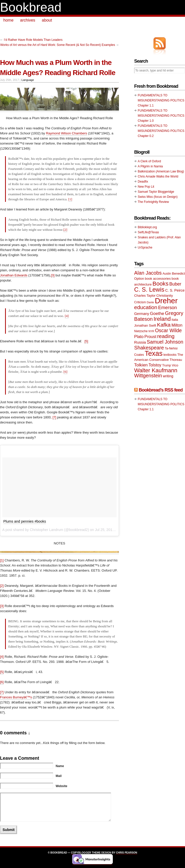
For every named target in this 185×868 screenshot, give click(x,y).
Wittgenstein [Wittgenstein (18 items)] (148, 376)
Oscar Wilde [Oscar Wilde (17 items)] (168, 331)
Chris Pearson (126, 853)
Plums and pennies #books (25, 521)
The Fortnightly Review (153, 202)
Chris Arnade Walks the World (158, 176)
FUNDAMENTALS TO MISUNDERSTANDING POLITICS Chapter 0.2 (161, 131)
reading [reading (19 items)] (166, 336)
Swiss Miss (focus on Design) (158, 197)
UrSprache (145, 247)
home (8, 20)
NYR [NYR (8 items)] (151, 331)
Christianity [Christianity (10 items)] (165, 296)
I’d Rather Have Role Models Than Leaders (33, 40)
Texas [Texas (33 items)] (154, 353)
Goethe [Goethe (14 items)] (157, 314)
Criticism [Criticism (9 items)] (140, 302)
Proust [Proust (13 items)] (150, 336)
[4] (67, 316)
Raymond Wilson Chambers (67, 133)
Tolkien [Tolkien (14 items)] (141, 365)
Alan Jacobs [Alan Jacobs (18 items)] (148, 273)
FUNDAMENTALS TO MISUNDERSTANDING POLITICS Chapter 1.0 (161, 116)
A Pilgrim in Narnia (150, 166)
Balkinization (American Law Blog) (161, 171)
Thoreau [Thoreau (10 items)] (176, 360)
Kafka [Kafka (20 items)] (164, 325)
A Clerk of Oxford (149, 161)
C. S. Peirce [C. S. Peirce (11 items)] (175, 290)
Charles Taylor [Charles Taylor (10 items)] (145, 296)
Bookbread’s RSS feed (161, 390)
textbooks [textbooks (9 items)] (170, 355)
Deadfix (143, 182)
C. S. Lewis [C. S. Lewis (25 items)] (149, 290)
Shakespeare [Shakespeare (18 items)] (149, 348)
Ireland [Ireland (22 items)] (162, 319)
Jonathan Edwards (14, 275)
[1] (70, 199)
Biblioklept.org (147, 227)
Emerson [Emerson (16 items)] (167, 307)
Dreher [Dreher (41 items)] (166, 301)
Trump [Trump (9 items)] (166, 365)
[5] (86, 341)
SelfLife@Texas (148, 232)
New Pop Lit (146, 187)
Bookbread (31, 7)
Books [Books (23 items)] (160, 284)
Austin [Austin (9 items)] (167, 274)
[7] (54, 417)
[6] (65, 372)
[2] (65, 230)
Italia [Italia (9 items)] (175, 320)
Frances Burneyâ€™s (16, 697)
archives (28, 20)
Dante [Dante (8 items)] (150, 302)
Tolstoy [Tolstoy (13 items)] (155, 365)
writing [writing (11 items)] (168, 376)
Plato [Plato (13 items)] (139, 336)
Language (28, 80)
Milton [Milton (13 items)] (177, 325)
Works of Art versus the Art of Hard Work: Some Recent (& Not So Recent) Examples (58, 45)
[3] (53, 275)
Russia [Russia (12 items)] (140, 342)
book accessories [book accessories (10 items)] (158, 279)
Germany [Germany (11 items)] (142, 314)
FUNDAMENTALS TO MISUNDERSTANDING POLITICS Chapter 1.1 (161, 100)
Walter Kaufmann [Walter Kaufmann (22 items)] (156, 370)
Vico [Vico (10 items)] (175, 365)
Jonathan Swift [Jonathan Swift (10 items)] (145, 325)
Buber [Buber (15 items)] (175, 284)
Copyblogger (81, 853)
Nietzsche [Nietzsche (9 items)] (141, 331)
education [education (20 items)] (146, 307)
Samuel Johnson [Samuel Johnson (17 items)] (165, 342)
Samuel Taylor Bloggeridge (156, 192)
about (47, 20)
